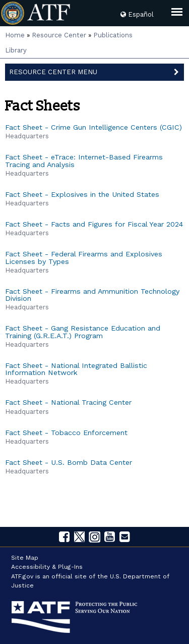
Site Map (25, 558)
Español (137, 14)
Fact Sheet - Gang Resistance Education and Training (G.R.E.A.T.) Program (83, 332)
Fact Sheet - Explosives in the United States (82, 194)
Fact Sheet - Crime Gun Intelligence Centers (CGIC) (93, 127)
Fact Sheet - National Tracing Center (68, 402)
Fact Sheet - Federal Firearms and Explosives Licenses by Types (84, 257)
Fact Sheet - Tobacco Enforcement (66, 433)
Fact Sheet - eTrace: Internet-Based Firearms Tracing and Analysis (84, 160)
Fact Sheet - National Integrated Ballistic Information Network (76, 369)
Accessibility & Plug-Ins (47, 567)
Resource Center (59, 35)
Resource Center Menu (97, 71)
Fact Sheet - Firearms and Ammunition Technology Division (92, 295)
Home (15, 35)
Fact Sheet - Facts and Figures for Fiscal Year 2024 (94, 224)
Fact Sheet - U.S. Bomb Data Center (69, 462)
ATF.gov (22, 576)
